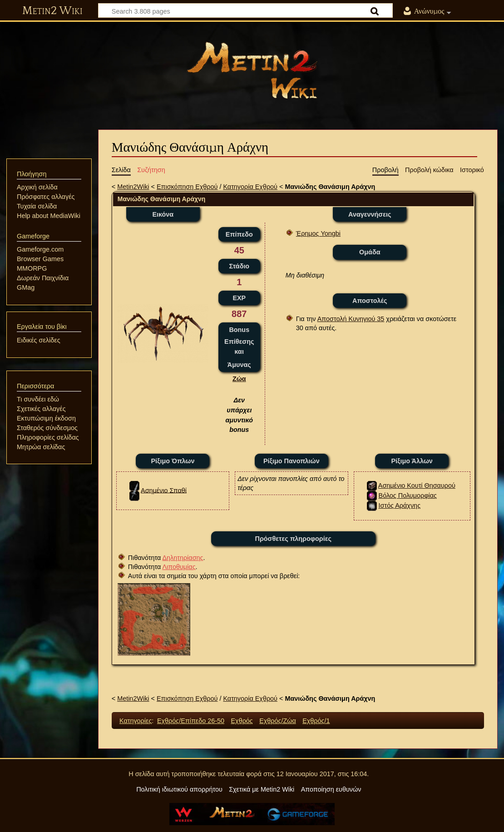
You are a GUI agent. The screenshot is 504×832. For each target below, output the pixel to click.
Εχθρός (242, 721)
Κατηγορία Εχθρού (250, 187)
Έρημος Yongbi (318, 233)
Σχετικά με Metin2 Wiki (262, 789)
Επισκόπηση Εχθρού (187, 187)
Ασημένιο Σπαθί (164, 490)
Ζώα (239, 379)
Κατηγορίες (136, 721)
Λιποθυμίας (179, 567)
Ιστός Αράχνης (400, 505)
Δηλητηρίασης (183, 558)
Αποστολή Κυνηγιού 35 (351, 319)
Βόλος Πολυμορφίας (408, 495)
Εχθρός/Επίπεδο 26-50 (191, 721)
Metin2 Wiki (52, 11)
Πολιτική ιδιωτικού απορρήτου (179, 789)
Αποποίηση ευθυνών (331, 789)
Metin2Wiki (133, 187)
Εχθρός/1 (316, 721)
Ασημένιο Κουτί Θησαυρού (417, 485)
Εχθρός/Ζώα (278, 721)
